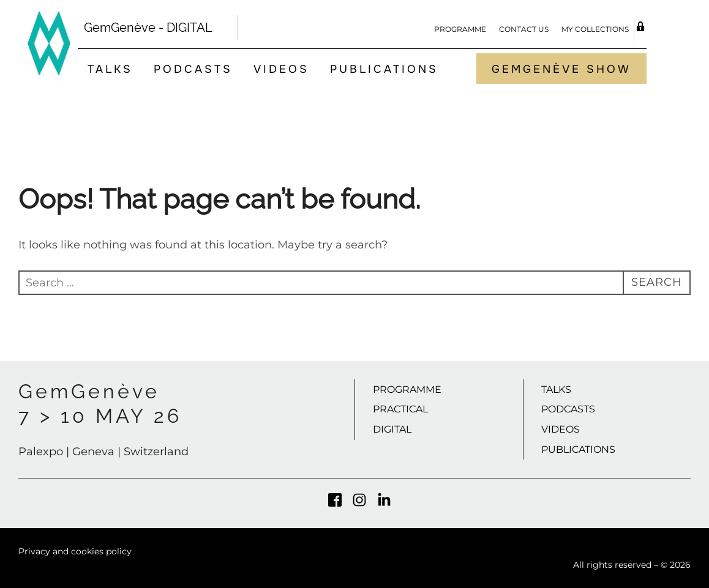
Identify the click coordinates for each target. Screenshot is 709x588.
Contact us (524, 29)
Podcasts (193, 69)
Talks (110, 69)
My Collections (595, 29)
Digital (392, 429)
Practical (400, 409)
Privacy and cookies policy (75, 551)
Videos (281, 69)
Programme (460, 29)
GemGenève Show (561, 69)
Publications (384, 69)
